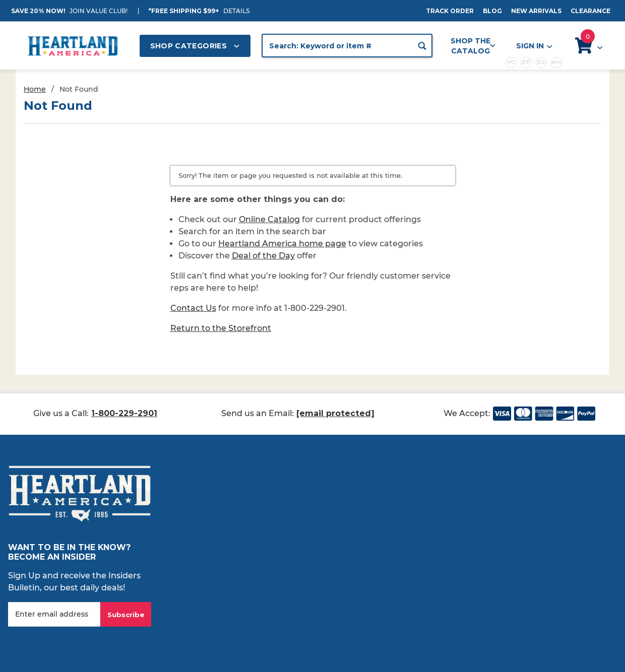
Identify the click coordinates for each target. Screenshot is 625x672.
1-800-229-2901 (124, 413)
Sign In (534, 46)
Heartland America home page (282, 244)
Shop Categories (195, 46)
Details (236, 11)
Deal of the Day (263, 256)
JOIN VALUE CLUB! (99, 11)
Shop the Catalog (473, 46)
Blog (492, 11)
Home (35, 89)
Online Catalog (269, 219)
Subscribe (126, 615)
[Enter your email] (54, 614)
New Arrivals (536, 11)
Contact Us (193, 308)
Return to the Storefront (221, 328)
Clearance (590, 11)
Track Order (450, 11)
